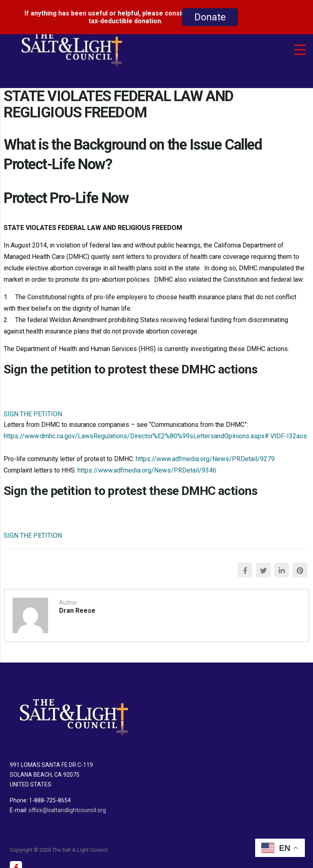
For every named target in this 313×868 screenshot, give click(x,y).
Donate (210, 17)
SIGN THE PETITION (33, 408)
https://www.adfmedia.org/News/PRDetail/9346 (147, 465)
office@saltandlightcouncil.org (67, 804)
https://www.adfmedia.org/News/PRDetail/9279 (204, 453)
